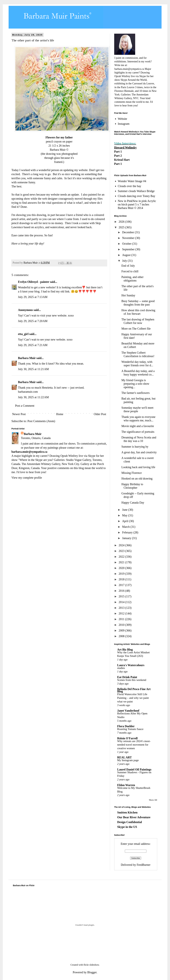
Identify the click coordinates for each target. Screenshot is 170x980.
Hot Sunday (128, 295)
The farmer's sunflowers (136, 393)
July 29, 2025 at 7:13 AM (33, 297)
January (127, 538)
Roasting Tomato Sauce (130, 729)
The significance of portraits (138, 432)
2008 (122, 636)
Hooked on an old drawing (137, 478)
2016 (122, 591)
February (128, 532)
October (127, 244)
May (125, 515)
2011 (122, 619)
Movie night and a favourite (138, 426)
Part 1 (118, 152)
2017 (122, 585)
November (129, 238)
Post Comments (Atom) (41, 421)
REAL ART (125, 757)
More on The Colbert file (136, 329)
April (125, 521)
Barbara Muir (27, 358)
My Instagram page (128, 760)
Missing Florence (132, 473)
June (125, 510)
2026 (122, 222)
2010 (122, 625)
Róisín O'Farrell (127, 738)
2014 (122, 602)
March (126, 527)
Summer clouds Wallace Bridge (136, 191)
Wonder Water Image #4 (132, 181)
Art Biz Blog (125, 650)
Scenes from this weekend (132, 680)
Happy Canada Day (133, 503)
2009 (122, 630)
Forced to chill (130, 271)
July (125, 261)
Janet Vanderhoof (128, 711)
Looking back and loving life (138, 467)
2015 (122, 596)
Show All (153, 800)
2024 (122, 545)
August (127, 255)
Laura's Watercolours (131, 665)
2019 (122, 574)
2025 (122, 227)
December (128, 232)
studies (121, 668)
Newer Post (19, 414)
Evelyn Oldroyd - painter (34, 282)
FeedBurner (143, 865)
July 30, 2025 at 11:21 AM (33, 369)
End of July (128, 266)
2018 (122, 579)
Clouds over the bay (130, 186)
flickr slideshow (91, 965)
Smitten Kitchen (127, 812)
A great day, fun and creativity (139, 452)
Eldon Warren (126, 785)
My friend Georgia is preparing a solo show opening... (135, 384)
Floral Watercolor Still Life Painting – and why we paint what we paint (133, 698)
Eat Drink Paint (127, 677)
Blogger (92, 972)
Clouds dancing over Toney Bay (137, 196)
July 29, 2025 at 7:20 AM (33, 321)
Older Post (100, 414)
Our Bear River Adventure (134, 817)
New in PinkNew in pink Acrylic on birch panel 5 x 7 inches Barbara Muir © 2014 (137, 204)
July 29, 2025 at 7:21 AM (33, 345)
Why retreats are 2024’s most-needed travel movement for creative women (134, 745)
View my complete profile (27, 478)
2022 (122, 557)
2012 (122, 613)
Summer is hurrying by (135, 447)
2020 (122, 568)
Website (123, 119)
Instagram (124, 124)
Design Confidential (130, 822)
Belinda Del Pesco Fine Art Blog (134, 690)
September (129, 249)
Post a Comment (25, 406)
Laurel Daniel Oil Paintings (134, 769)
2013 (122, 608)
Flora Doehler (126, 726)
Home (60, 414)
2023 (122, 551)
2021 (122, 562)
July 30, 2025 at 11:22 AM (33, 397)
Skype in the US (127, 827)
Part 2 (118, 156)
